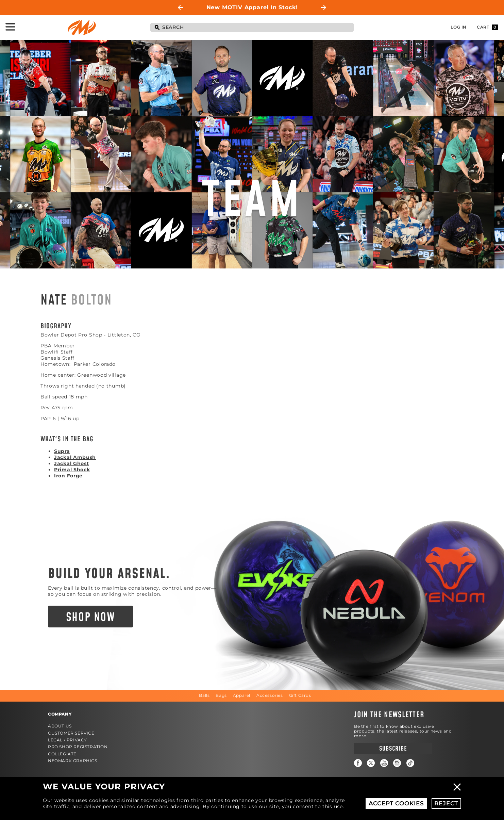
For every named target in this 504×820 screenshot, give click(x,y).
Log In (459, 27)
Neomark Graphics (73, 761)
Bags (221, 695)
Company (60, 714)
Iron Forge (68, 476)
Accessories (270, 695)
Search (157, 28)
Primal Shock (72, 470)
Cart (488, 27)
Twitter (371, 763)
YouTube (384, 763)
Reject (446, 803)
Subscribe (393, 749)
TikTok (410, 763)
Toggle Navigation (10, 27)
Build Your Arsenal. (109, 574)
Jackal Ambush (75, 457)
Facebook (358, 763)
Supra (62, 451)
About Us (60, 726)
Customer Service (71, 733)
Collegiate (62, 754)
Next (323, 7)
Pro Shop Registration (78, 747)
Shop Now (91, 618)
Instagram (397, 763)
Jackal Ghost (71, 463)
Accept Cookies (396, 803)
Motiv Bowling (82, 27)
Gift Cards (300, 695)
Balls (204, 695)
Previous (181, 7)
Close (457, 787)
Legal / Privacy (68, 740)
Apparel (242, 695)
